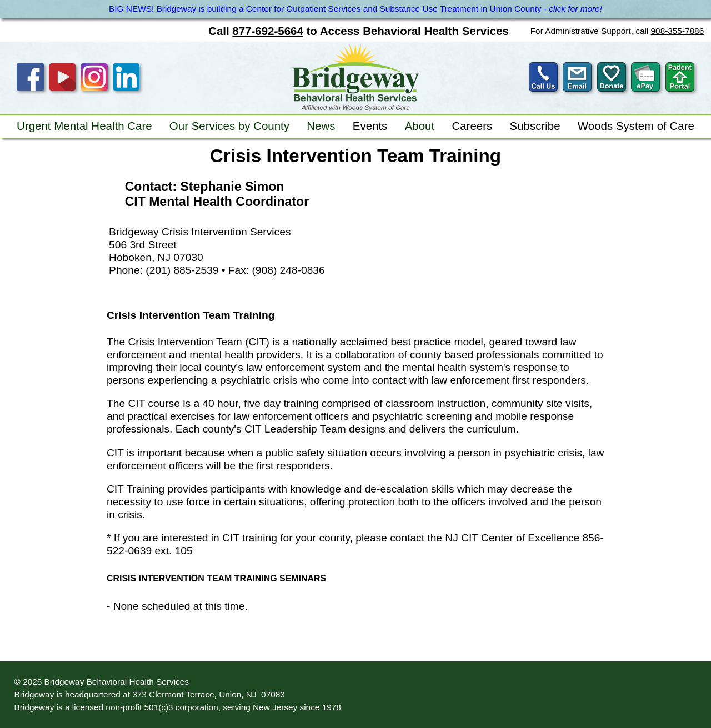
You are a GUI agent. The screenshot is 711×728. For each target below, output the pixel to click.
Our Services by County (229, 126)
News (321, 126)
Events (370, 126)
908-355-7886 (678, 31)
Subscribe (535, 126)
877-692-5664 (267, 31)
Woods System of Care (636, 126)
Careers (472, 126)
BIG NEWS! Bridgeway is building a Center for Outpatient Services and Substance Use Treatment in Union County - (355, 9)
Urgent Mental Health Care (84, 126)
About (420, 126)
